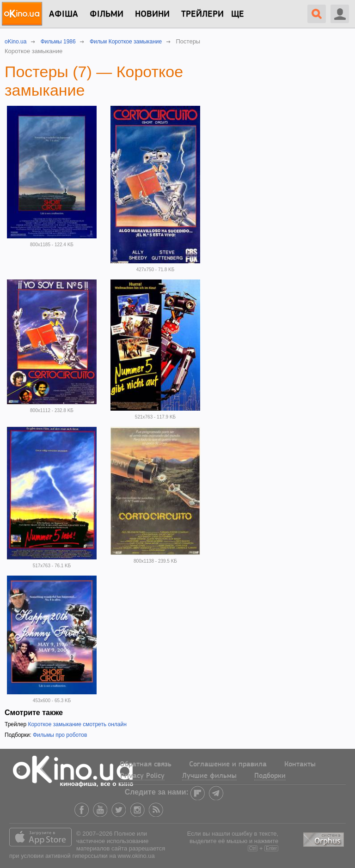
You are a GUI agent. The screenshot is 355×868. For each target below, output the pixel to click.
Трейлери (202, 14)
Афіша (64, 14)
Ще (238, 14)
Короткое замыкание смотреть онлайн (77, 724)
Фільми (107, 14)
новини (152, 14)
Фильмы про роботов (60, 735)
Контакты (300, 765)
